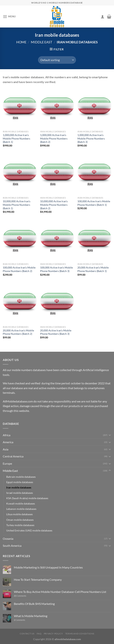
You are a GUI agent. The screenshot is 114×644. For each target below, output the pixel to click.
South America (12, 546)
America (8, 442)
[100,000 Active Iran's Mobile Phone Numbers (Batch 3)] (57, 241)
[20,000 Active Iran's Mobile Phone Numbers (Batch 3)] (57, 304)
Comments (20, 596)
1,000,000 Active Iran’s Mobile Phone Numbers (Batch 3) (91, 138)
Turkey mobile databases (20, 525)
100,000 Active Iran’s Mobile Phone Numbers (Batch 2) (19, 269)
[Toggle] (110, 435)
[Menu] (9, 17)
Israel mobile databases (20, 493)
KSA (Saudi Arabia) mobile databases (27, 498)
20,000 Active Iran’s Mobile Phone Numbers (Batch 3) (56, 332)
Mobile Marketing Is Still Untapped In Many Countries (48, 567)
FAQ (39, 634)
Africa (7, 435)
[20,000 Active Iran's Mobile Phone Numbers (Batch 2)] (20, 304)
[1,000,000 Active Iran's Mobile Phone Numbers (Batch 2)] (57, 108)
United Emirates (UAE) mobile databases (29, 530)
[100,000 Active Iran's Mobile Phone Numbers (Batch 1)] (94, 174)
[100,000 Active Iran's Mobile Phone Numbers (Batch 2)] (20, 241)
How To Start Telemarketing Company (38, 580)
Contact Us (27, 634)
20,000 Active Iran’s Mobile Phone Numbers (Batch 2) (18, 332)
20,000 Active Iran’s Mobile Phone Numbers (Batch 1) (93, 269)
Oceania (8, 539)
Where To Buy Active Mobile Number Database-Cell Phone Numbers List (60, 592)
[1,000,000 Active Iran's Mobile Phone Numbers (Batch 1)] (20, 108)
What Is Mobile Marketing (31, 616)
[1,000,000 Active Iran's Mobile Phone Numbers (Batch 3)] (94, 108)
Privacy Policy (53, 634)
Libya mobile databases (19, 514)
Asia (6, 449)
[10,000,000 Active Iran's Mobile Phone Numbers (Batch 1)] (20, 174)
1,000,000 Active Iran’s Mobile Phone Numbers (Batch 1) (16, 138)
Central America (13, 456)
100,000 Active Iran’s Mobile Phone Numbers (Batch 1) (94, 203)
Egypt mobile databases (20, 482)
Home (21, 42)
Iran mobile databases (19, 487)
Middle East (42, 42)
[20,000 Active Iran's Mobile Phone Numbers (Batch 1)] (94, 241)
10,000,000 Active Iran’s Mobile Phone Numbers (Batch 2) (54, 205)
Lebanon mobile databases (21, 509)
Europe (7, 463)
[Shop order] (57, 60)
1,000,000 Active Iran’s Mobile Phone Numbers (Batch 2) (54, 138)
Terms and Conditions (80, 634)
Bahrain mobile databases (21, 477)
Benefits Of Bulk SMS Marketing (34, 604)
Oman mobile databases (20, 520)
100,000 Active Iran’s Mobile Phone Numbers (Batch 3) (56, 269)
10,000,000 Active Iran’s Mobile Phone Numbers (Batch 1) (17, 205)
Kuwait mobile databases (21, 503)
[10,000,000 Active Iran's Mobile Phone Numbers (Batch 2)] (57, 174)
